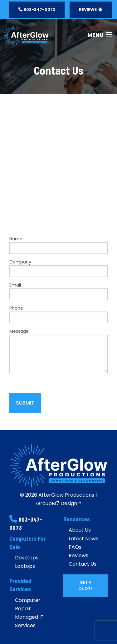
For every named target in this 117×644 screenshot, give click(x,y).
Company (58, 268)
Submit (25, 403)
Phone (58, 314)
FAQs (75, 547)
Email (58, 291)
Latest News (83, 539)
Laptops (25, 566)
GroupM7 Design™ (59, 503)
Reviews (78, 556)
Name (58, 245)
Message (58, 351)
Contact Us (83, 564)
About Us (80, 530)
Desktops (27, 558)
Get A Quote (85, 585)
